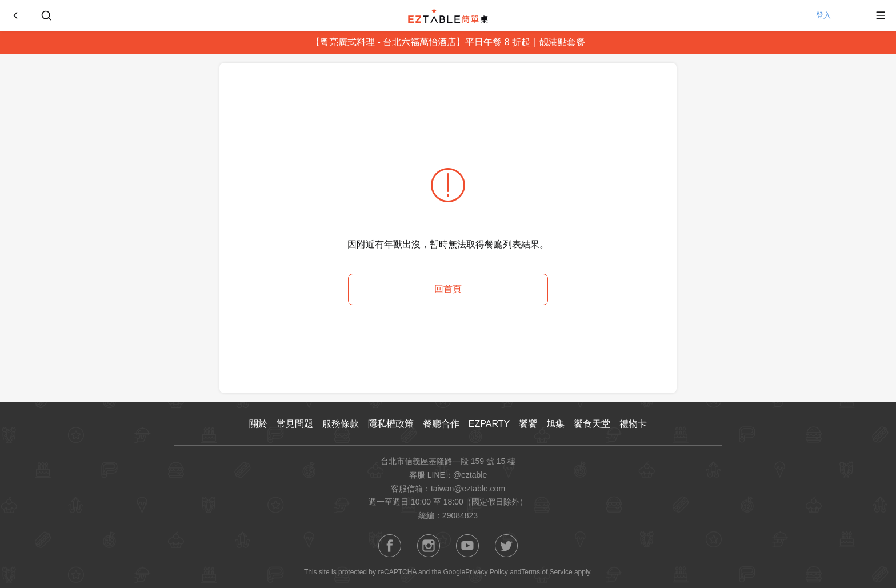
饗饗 (528, 424)
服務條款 (341, 424)
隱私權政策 (391, 424)
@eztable (470, 475)
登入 (836, 15)
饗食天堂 (592, 424)
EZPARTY (489, 424)
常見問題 (295, 424)
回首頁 (448, 289)
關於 (258, 424)
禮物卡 (633, 424)
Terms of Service (547, 572)
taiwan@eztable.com (468, 489)
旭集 (555, 424)
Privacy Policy (487, 572)
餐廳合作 (441, 424)
